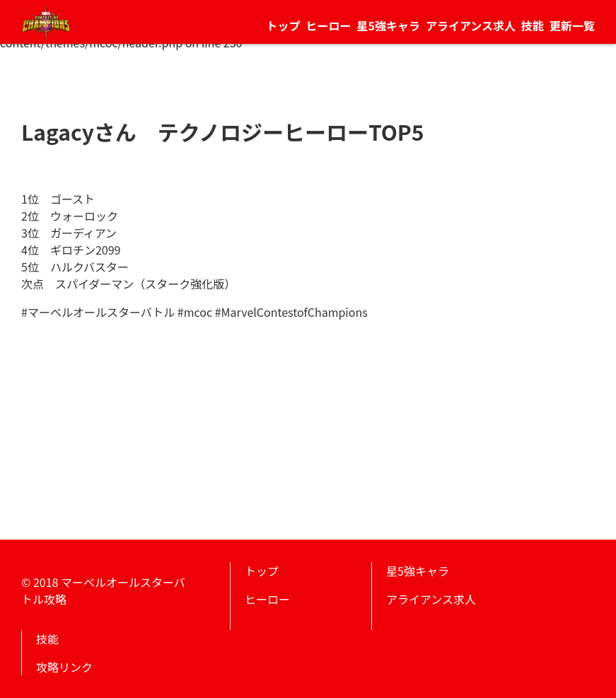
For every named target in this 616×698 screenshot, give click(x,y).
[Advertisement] (308, 419)
